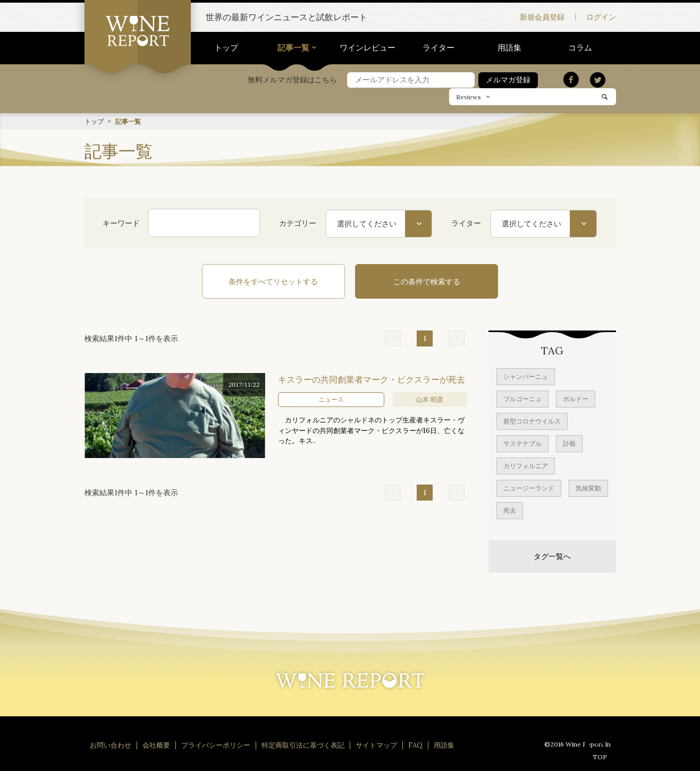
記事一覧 (293, 48)
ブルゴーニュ (522, 398)
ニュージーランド (529, 488)
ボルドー (576, 398)
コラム (580, 48)
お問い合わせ (111, 745)
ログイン (601, 17)
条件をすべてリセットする (281, 281)
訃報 (569, 443)
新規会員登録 (542, 17)
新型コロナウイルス (532, 421)
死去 (510, 510)
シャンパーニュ (526, 376)
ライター (438, 48)
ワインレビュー (368, 48)
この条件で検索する (419, 281)
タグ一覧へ (552, 556)
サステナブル (522, 443)
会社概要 (156, 745)
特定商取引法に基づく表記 (303, 745)
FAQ (415, 745)
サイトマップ (376, 745)
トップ (226, 48)
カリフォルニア (526, 465)
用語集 (509, 48)
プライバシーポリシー (216, 745)
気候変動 (588, 488)
